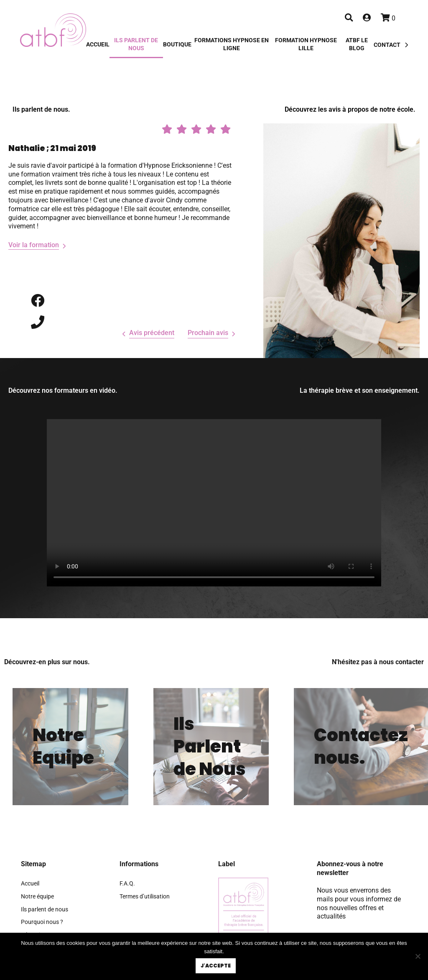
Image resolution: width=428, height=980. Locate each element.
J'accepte (216, 966)
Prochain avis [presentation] (208, 333)
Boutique (177, 45)
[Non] (418, 957)
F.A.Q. (127, 884)
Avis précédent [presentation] (152, 333)
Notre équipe (37, 897)
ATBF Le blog (357, 44)
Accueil (98, 45)
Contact (387, 45)
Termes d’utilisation (145, 897)
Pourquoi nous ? (42, 922)
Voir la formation (34, 245)
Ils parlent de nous (136, 44)
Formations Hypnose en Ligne (232, 44)
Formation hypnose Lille (306, 44)
